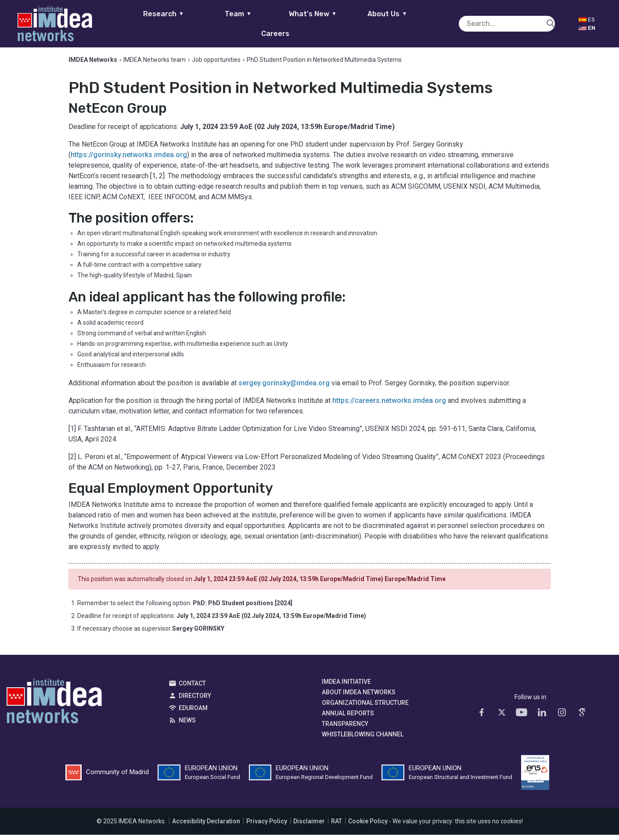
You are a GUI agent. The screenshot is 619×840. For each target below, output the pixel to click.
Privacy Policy (267, 826)
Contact (192, 689)
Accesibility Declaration (206, 826)
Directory (195, 701)
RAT (336, 826)
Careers (440, 23)
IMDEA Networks (54, 708)
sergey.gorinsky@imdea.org (284, 389)
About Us (366, 23)
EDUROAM (193, 713)
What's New (291, 23)
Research (142, 23)
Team (216, 23)
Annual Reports (348, 718)
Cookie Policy (368, 826)
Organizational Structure (365, 708)
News (187, 725)
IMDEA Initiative (346, 687)
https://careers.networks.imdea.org (389, 406)
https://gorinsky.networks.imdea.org (129, 160)
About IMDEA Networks (359, 697)
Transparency (345, 729)
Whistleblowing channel (363, 739)
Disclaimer (309, 826)
